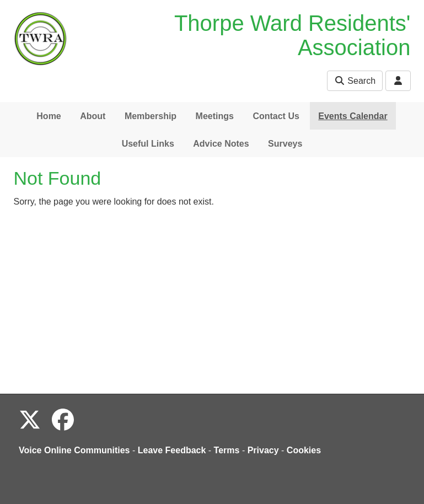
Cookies (304, 450)
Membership (151, 116)
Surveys (285, 144)
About (93, 116)
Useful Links (148, 144)
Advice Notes (221, 144)
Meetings (215, 116)
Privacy (263, 450)
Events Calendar (353, 116)
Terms (227, 450)
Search (355, 81)
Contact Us (276, 116)
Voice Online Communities (74, 450)
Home (49, 116)
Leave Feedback (172, 450)
